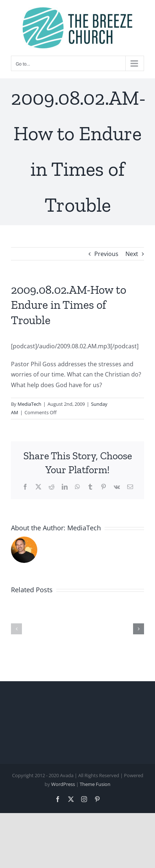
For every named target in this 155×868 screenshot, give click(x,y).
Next (132, 254)
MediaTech (29, 404)
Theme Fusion (95, 784)
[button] (16, 629)
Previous (106, 254)
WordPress (63, 784)
